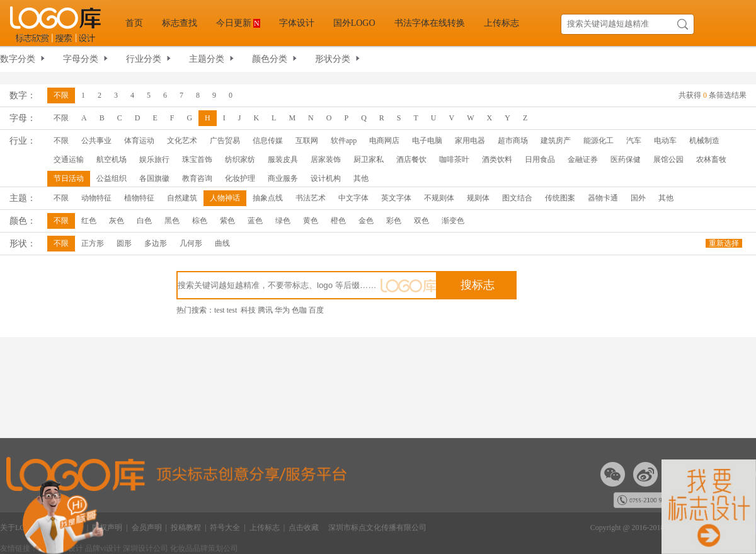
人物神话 (225, 198)
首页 (134, 23)
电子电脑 (427, 141)
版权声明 (107, 528)
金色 (366, 221)
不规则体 (439, 198)
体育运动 (139, 141)
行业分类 (144, 59)
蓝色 (255, 221)
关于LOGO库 (22, 528)
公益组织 (112, 178)
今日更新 (238, 23)
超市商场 (513, 141)
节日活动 (69, 178)
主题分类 (207, 59)
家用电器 (470, 141)
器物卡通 (603, 198)
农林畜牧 (711, 159)
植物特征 (139, 198)
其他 (361, 178)
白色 (144, 221)
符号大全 (225, 528)
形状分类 (333, 59)
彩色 (394, 221)
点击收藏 (304, 528)
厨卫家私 (369, 159)
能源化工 (598, 141)
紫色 (227, 221)
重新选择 (724, 243)
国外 (638, 198)
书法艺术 (311, 198)
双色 (421, 221)
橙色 (338, 221)
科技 (248, 310)
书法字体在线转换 (430, 23)
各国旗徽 (154, 178)
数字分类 (18, 59)
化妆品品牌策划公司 (204, 548)
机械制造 (704, 141)
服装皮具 (283, 159)
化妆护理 (240, 178)
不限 (61, 95)
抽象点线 (268, 198)
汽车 (634, 141)
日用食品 (540, 159)
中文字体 (353, 198)
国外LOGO (354, 23)
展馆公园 (668, 159)
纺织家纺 (240, 159)
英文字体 (396, 198)
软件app (344, 141)
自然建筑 (182, 198)
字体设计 (297, 23)
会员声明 (147, 528)
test (220, 310)
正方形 (93, 243)
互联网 (307, 141)
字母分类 (81, 59)
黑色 (172, 221)
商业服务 (283, 178)
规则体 (478, 198)
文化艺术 (182, 141)
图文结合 (517, 198)
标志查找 (180, 23)
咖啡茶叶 (454, 159)
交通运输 (69, 159)
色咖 (299, 310)
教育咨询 (197, 178)
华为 (282, 310)
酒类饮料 (497, 159)
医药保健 (626, 159)
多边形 (156, 243)
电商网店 (384, 141)
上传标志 (501, 23)
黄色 (311, 221)
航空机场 (112, 159)
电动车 (665, 141)
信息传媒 (268, 141)
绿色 (283, 221)
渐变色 (453, 221)
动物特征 (96, 198)
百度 (316, 310)
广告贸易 (225, 141)
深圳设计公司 (146, 548)
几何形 (191, 243)
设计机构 (326, 178)
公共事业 (96, 141)
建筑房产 (556, 141)
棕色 (200, 221)
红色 (89, 221)
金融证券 (583, 159)
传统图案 (560, 198)
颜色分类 (270, 59)
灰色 (117, 221)
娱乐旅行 (154, 159)
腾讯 (265, 310)
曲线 (222, 243)
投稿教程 (186, 528)
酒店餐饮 (411, 159)
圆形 (124, 243)
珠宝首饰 (197, 159)
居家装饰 (326, 159)
